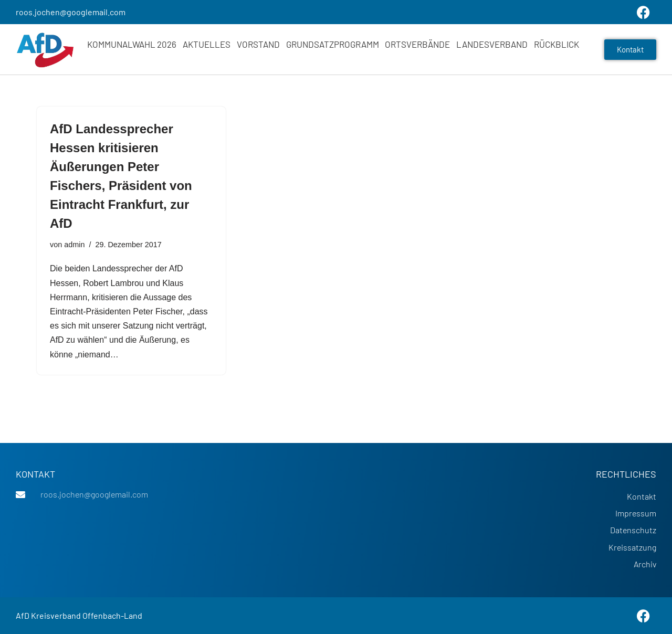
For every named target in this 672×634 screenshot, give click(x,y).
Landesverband (492, 44)
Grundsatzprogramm (333, 44)
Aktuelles (207, 44)
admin (74, 245)
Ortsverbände (417, 44)
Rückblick (556, 44)
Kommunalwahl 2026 (132, 44)
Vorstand (258, 44)
